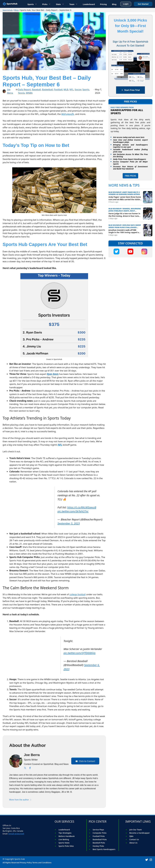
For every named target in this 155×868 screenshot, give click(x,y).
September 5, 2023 (69, 523)
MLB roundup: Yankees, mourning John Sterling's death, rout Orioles (125, 210)
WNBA (29, 93)
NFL (71, 89)
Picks (48, 4)
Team (75, 4)
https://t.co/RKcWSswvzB (82, 507)
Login (126, 3)
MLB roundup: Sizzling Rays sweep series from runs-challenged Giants (125, 226)
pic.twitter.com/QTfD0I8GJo (79, 653)
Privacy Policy (26, 863)
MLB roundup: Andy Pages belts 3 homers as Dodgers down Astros (124, 193)
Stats (61, 4)
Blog (16, 10)
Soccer (78, 89)
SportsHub (8, 10)
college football (77, 594)
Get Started (143, 4)
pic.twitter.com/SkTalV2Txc (73, 511)
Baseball (36, 89)
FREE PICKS (130, 176)
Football (58, 89)
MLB (66, 89)
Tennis (21, 93)
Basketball (47, 89)
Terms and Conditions (42, 863)
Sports (34, 4)
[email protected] (16, 834)
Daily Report (24, 89)
